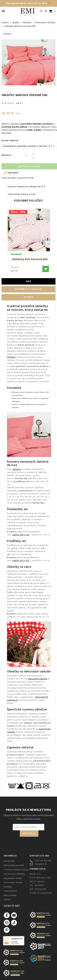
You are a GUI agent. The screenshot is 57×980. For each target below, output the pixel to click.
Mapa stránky (10, 895)
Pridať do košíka (29, 166)
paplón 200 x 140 (21, 535)
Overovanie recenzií (13, 883)
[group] (29, 240)
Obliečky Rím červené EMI (30, 259)
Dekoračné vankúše (38, 679)
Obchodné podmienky (14, 874)
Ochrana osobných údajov (16, 870)
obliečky (17, 469)
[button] (46, 269)
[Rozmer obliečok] (29, 146)
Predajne (8, 887)
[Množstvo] (28, 156)
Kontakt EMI (9, 861)
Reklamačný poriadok (14, 865)
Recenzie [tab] (28, 297)
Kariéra (7, 900)
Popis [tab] (28, 281)
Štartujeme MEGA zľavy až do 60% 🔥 (28, 3)
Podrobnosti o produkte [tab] (28, 289)
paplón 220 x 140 (21, 561)
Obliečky (11, 357)
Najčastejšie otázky (13, 878)
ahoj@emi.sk (41, 864)
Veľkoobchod (10, 891)
